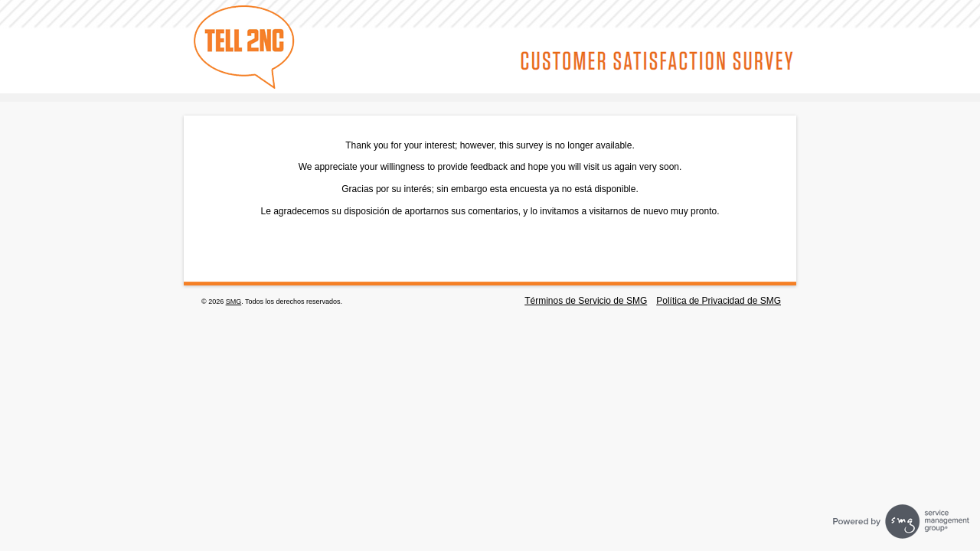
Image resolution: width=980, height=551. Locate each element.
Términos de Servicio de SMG (586, 301)
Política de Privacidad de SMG (719, 301)
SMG (234, 302)
